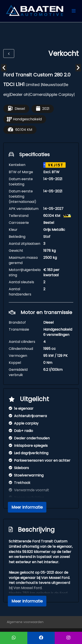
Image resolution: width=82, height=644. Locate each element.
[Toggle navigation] (74, 11)
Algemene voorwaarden (25, 622)
